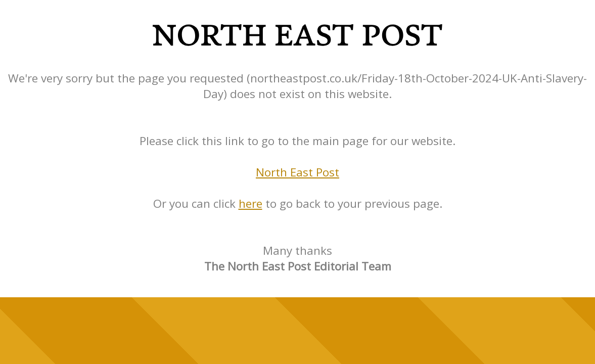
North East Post (297, 172)
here (250, 203)
